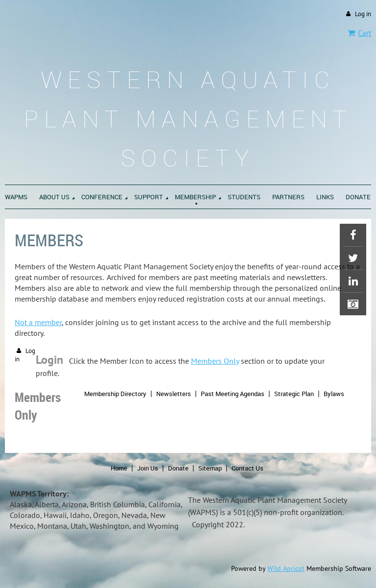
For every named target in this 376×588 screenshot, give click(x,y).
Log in (363, 14)
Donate (178, 468)
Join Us (148, 468)
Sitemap (210, 468)
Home (119, 468)
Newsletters (174, 394)
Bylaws (334, 394)
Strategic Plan (294, 394)
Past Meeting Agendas (233, 394)
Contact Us (247, 468)
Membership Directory (115, 394)
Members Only (215, 361)
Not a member (38, 322)
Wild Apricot (286, 568)
